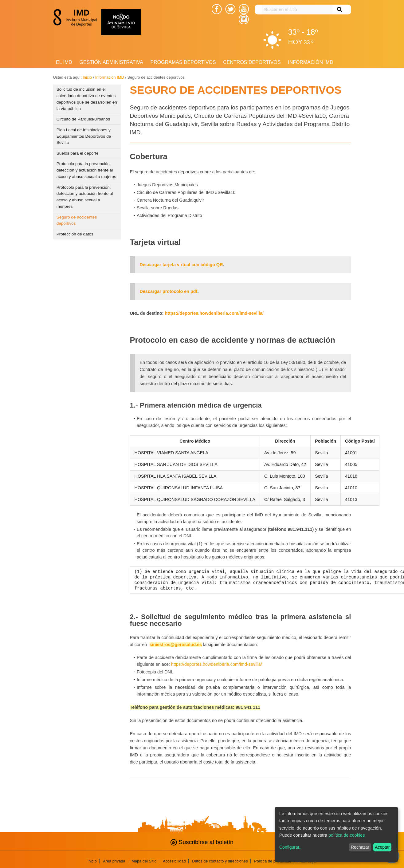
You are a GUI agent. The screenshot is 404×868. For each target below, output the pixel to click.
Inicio (87, 77)
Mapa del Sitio (144, 861)
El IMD (64, 62)
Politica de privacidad (273, 861)
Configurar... (291, 847)
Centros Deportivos (252, 62)
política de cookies (347, 835)
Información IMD (311, 62)
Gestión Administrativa (111, 62)
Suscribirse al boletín (202, 842)
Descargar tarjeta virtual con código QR (181, 265)
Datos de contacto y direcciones (220, 861)
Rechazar (360, 847)
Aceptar (382, 847)
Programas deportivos (183, 62)
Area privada (114, 861)
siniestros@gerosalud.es (176, 645)
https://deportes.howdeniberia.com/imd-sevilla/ (214, 313)
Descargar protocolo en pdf (169, 291)
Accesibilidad (174, 861)
